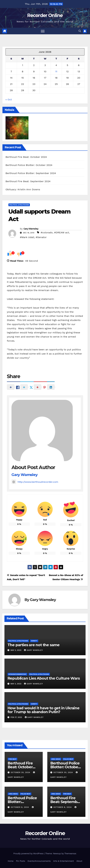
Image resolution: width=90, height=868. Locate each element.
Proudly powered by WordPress (29, 854)
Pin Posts (21, 861)
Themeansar (70, 854)
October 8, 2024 (20, 807)
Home (11, 861)
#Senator (41, 237)
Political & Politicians (19, 205)
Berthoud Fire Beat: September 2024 (28, 181)
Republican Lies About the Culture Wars (44, 678)
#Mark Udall (27, 237)
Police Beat (68, 759)
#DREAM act (62, 232)
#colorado (47, 232)
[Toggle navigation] (43, 31)
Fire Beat (12, 759)
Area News (56, 759)
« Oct (9, 99)
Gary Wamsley (31, 229)
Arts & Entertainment (64, 861)
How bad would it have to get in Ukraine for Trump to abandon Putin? (43, 710)
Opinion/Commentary (17, 674)
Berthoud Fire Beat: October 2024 (26, 157)
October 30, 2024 (21, 772)
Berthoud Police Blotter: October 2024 (29, 165)
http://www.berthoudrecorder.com (35, 482)
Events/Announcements (39, 861)
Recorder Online (45, 15)
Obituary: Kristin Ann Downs (23, 189)
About (79, 861)
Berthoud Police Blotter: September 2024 (31, 173)
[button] (80, 31)
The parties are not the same (34, 645)
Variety (34, 641)
